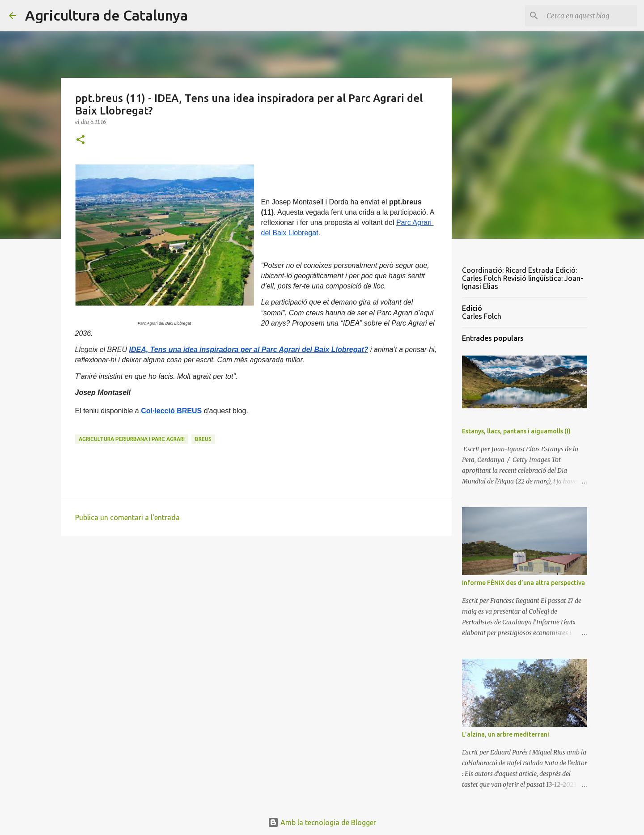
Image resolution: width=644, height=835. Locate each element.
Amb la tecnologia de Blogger (322, 822)
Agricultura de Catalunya (106, 15)
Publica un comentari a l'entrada (127, 517)
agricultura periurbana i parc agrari (132, 439)
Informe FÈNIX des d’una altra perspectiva (523, 583)
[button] (80, 140)
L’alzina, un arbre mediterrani (506, 734)
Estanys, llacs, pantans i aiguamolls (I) (516, 431)
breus (203, 439)
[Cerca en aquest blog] (590, 16)
